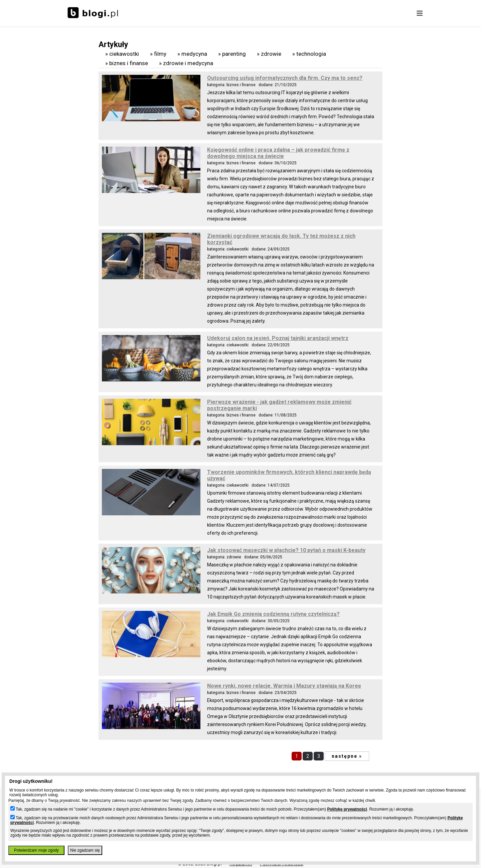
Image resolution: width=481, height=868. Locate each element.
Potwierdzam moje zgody (36, 850)
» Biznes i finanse (127, 63)
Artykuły (113, 45)
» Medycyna (192, 54)
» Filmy (158, 54)
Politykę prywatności (347, 809)
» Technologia (309, 54)
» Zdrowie (269, 54)
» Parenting (232, 54)
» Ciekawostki (122, 54)
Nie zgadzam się (85, 850)
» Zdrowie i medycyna (186, 63)
